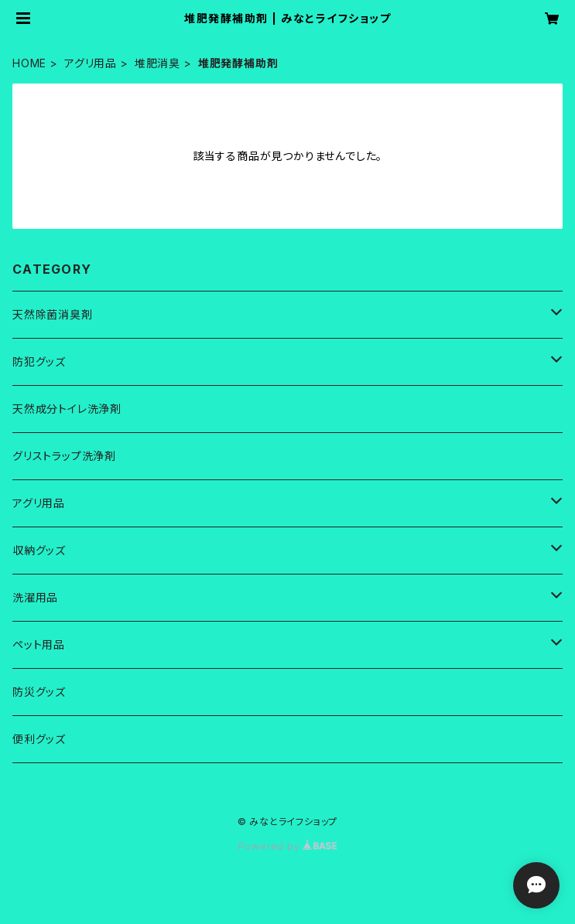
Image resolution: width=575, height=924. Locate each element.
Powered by (288, 846)
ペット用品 (39, 644)
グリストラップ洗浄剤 (64, 456)
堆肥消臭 (157, 63)
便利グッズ (39, 739)
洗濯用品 (35, 597)
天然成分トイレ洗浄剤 (67, 409)
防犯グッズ (39, 361)
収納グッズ (39, 550)
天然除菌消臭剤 (53, 314)
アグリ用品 (91, 63)
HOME (29, 63)
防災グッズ (39, 692)
